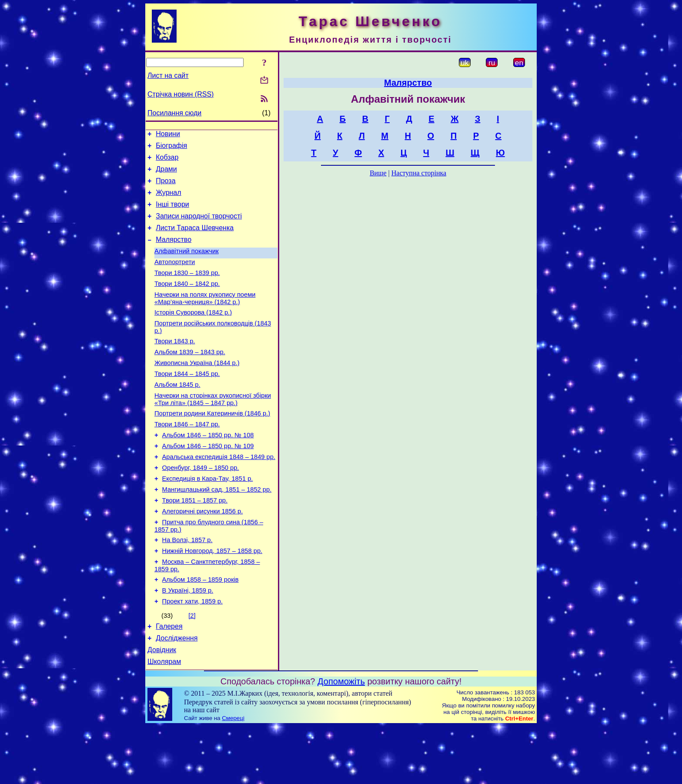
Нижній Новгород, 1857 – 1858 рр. (212, 598)
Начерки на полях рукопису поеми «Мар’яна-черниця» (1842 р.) (205, 318)
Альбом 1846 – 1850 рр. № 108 (208, 469)
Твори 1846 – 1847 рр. (187, 457)
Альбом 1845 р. (177, 413)
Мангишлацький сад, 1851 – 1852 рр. (217, 530)
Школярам (164, 719)
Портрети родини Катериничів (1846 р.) (212, 445)
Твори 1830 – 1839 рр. (187, 290)
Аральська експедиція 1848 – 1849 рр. (219, 493)
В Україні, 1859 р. (188, 641)
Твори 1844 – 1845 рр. (187, 401)
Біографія (171, 148)
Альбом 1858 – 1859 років (201, 629)
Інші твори (172, 213)
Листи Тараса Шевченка (195, 240)
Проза (165, 187)
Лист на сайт (168, 75)
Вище (378, 173)
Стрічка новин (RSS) (181, 94)
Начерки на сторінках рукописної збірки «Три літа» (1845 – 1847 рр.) (213, 429)
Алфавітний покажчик (187, 265)
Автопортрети (175, 278)
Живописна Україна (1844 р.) (197, 389)
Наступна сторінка (419, 173)
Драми (166, 174)
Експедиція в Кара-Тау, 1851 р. (208, 518)
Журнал (168, 200)
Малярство (174, 253)
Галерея (169, 680)
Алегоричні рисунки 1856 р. (203, 554)
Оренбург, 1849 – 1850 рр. (201, 506)
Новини (168, 135)
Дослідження (177, 693)
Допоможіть (341, 739)
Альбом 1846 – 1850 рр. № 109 (208, 481)
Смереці (233, 776)
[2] (192, 668)
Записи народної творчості (199, 226)
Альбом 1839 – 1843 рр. (190, 377)
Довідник (162, 706)
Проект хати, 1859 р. (192, 653)
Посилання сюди (174, 113)
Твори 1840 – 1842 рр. (187, 302)
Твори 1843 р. (175, 365)
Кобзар (167, 161)
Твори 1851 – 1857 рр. (195, 542)
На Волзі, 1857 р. (187, 586)
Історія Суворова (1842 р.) (193, 333)
